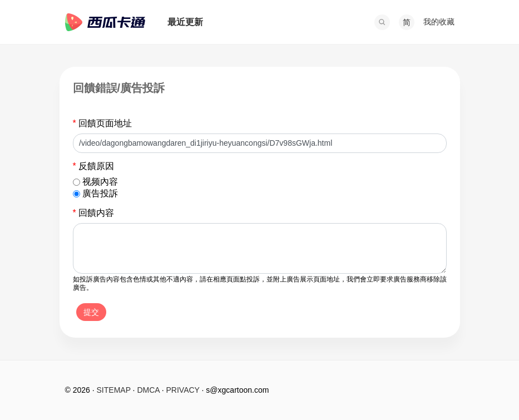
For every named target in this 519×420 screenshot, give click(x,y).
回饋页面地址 (103, 123)
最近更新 (185, 22)
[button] (382, 22)
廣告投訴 (100, 193)
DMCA (148, 390)
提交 (91, 312)
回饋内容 (94, 213)
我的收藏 (439, 22)
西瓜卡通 (105, 22)
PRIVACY (183, 390)
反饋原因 (94, 166)
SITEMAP (114, 390)
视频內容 (100, 182)
